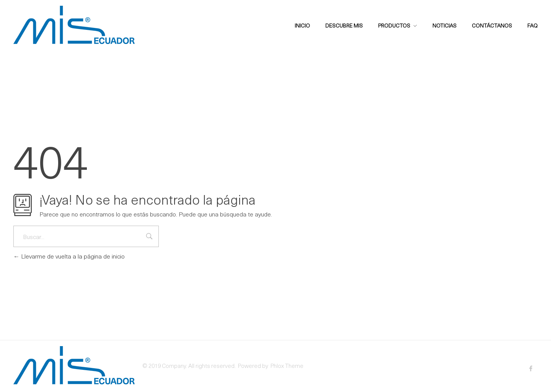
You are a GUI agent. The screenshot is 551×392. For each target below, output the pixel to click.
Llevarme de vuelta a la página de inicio (69, 256)
